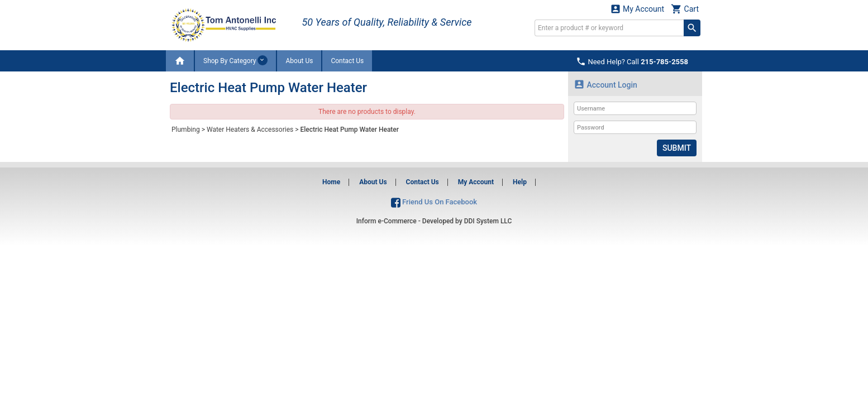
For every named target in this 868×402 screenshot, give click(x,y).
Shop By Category (235, 60)
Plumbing (186, 130)
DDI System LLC (488, 221)
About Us (299, 61)
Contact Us (347, 61)
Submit (677, 148)
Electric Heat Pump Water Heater (349, 130)
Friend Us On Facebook (434, 202)
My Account (637, 9)
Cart (685, 9)
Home (331, 182)
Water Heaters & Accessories (250, 130)
